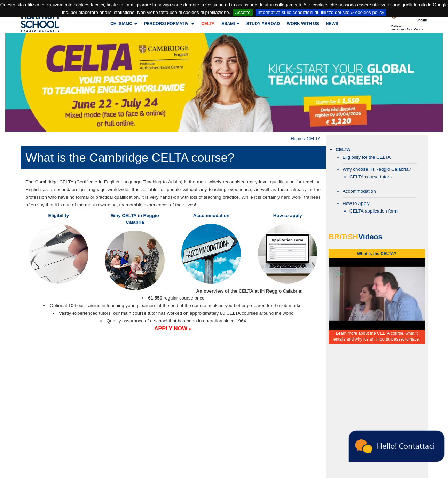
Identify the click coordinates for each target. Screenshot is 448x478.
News (332, 24)
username (140, 378)
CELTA (208, 24)
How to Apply (356, 203)
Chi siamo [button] (124, 24)
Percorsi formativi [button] (169, 24)
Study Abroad (263, 24)
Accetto (243, 12)
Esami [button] (230, 24)
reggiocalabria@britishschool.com (155, 436)
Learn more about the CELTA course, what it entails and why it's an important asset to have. (377, 336)
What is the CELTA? (377, 254)
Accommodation (211, 216)
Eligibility (59, 216)
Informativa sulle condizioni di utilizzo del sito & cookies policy (321, 12)
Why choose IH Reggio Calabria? (377, 169)
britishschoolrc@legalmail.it (197, 472)
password (207, 378)
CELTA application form (374, 211)
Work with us (303, 24)
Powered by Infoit (434, 473)
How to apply (288, 216)
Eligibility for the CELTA (367, 157)
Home (297, 139)
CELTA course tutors (371, 177)
